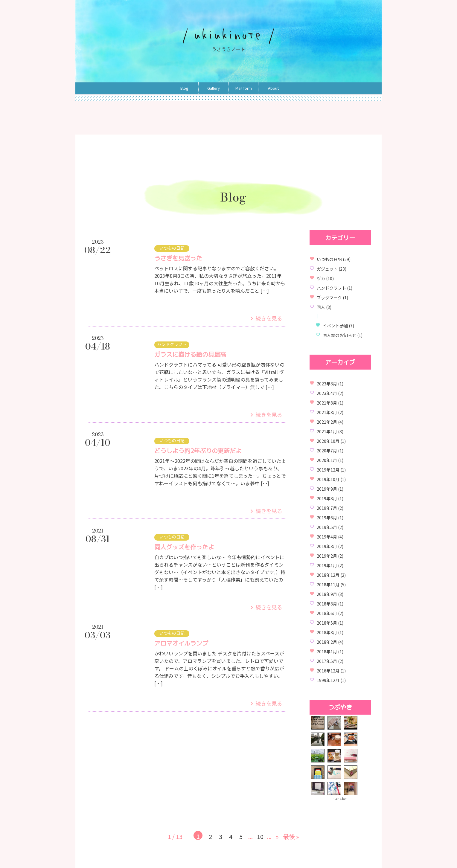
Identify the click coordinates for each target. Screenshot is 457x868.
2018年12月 (328, 575)
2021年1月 (327, 431)
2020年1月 (327, 460)
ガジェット (327, 269)
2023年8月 (327, 384)
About (273, 88)
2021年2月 (327, 422)
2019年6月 (327, 518)
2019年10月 (328, 479)
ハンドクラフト (331, 288)
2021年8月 (327, 403)
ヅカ (321, 278)
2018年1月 (327, 652)
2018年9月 (327, 594)
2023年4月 (327, 393)
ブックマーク (329, 298)
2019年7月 (327, 508)
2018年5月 (327, 623)
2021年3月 (327, 412)
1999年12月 (328, 680)
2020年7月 (327, 451)
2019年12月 (328, 470)
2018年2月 (327, 642)
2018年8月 (327, 604)
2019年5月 (327, 527)
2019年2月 (327, 556)
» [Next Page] (277, 836)
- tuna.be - (340, 798)
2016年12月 (328, 671)
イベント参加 (335, 326)
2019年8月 (327, 498)
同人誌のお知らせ (339, 335)
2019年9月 (327, 489)
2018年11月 (328, 585)
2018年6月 (327, 613)
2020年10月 (328, 441)
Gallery (214, 88)
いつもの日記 (329, 259)
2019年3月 (327, 546)
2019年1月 (327, 565)
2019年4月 (327, 537)
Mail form (244, 88)
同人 (321, 307)
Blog (184, 88)
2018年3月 (327, 632)
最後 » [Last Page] (291, 836)
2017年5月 (327, 661)
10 (260, 836)
